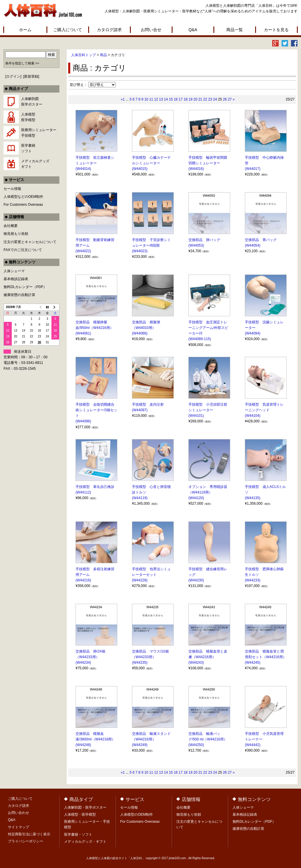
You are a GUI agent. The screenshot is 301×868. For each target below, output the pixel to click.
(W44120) (196, 498)
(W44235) (140, 663)
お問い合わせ (19, 813)
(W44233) (253, 580)
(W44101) (196, 416)
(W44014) (83, 169)
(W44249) (140, 745)
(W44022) (83, 251)
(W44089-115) (200, 339)
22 (205, 99)
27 (230, 99)
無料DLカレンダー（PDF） (25, 287)
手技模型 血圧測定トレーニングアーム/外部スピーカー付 (208, 328)
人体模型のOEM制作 (137, 815)
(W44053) (196, 245)
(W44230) (196, 580)
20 (195, 99)
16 (176, 99)
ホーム (25, 30)
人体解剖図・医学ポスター (85, 807)
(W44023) (140, 251)
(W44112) (83, 492)
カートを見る (276, 30)
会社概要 (11, 226)
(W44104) (253, 416)
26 (225, 99)
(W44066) (140, 333)
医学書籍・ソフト (78, 834)
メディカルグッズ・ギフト (85, 842)
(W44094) (253, 333)
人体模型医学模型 (28, 117)
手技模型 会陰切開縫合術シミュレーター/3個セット (96, 410)
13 (161, 99)
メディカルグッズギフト (35, 164)
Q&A (193, 30)
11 (151, 99)
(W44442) (253, 745)
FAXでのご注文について (23, 250)
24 (215, 99)
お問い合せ (151, 30)
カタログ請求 (109, 30)
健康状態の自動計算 (19, 295)
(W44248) (83, 745)
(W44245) (253, 663)
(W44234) (83, 663)
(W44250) (196, 745)
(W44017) (253, 169)
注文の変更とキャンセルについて (30, 242)
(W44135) (253, 498)
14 (166, 99)
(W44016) (196, 169)
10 (146, 99)
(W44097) (140, 410)
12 (156, 99)
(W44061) (83, 333)
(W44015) (140, 169)
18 (186, 99)
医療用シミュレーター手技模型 (39, 133)
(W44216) (83, 580)
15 (171, 99)
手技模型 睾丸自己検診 (95, 487)
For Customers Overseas (23, 205)
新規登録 (31, 76)
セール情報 (12, 189)
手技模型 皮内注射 (148, 404)
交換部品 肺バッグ (204, 240)
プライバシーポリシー (26, 841)
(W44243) (196, 663)
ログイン (13, 76)
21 (200, 99)
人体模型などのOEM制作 (23, 197)
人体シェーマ (14, 271)
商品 (103, 55)
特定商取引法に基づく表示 (29, 834)
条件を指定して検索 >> (22, 63)
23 (210, 99)
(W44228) (140, 580)
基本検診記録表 (16, 279)
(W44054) (253, 245)
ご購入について (68, 30)
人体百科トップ (83, 55)
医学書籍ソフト (28, 148)
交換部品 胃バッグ (261, 240)
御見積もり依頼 (16, 234)
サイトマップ (19, 827)
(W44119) (140, 498)
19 (190, 99)
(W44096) (83, 421)
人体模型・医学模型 (80, 815)
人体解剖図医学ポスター (32, 102)
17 (181, 99)
